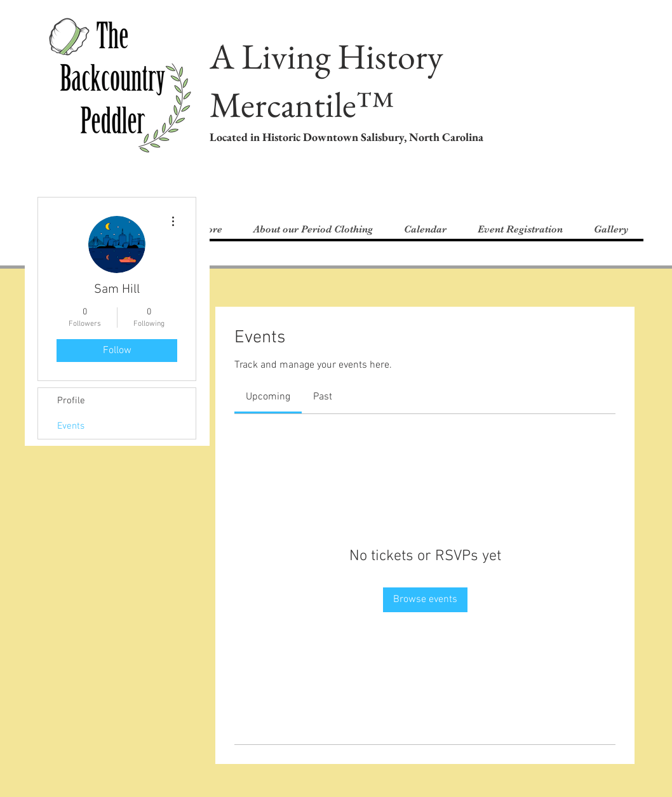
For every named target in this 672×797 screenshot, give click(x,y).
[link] (268, 397)
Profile (71, 401)
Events (71, 426)
